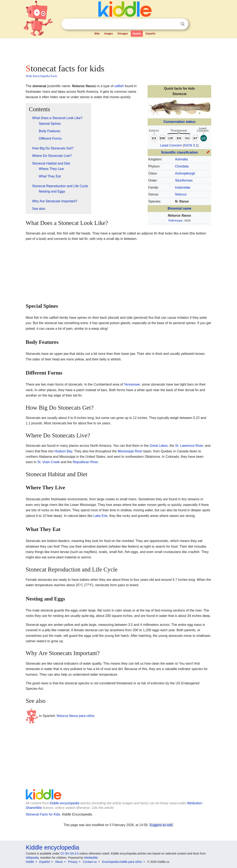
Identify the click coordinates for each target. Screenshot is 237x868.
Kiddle (30, 862)
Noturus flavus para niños (76, 716)
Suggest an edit (161, 825)
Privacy (73, 862)
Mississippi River (130, 451)
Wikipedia (32, 858)
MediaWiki (91, 858)
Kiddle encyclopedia (64, 803)
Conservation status (179, 122)
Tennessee (132, 384)
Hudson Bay (63, 451)
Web (97, 34)
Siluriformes (184, 180)
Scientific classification (180, 152)
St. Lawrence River (189, 446)
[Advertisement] (118, 50)
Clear (174, 24)
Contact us (90, 862)
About (59, 862)
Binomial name (179, 208)
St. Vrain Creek (49, 462)
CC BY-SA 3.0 (69, 853)
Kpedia (137, 34)
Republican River (85, 462)
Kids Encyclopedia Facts (42, 76)
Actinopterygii (185, 173)
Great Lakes (159, 446)
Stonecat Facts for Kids (43, 814)
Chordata (182, 166)
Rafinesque (176, 220)
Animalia (181, 159)
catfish (119, 86)
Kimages (123, 34)
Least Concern (171, 145)
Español (150, 34)
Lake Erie (100, 516)
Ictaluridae (183, 187)
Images (109, 34)
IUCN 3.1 (191, 145)
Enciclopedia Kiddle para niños (122, 862)
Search (183, 24)
